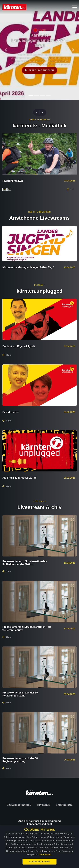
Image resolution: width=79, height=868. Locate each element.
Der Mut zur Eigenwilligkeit (19, 346)
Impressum (43, 805)
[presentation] (38, 113)
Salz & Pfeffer (11, 412)
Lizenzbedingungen (19, 805)
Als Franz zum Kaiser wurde (19, 478)
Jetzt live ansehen (39, 70)
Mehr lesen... (46, 855)
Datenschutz (64, 805)
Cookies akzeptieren (39, 862)
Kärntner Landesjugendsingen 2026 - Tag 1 (28, 267)
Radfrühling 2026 (13, 181)
